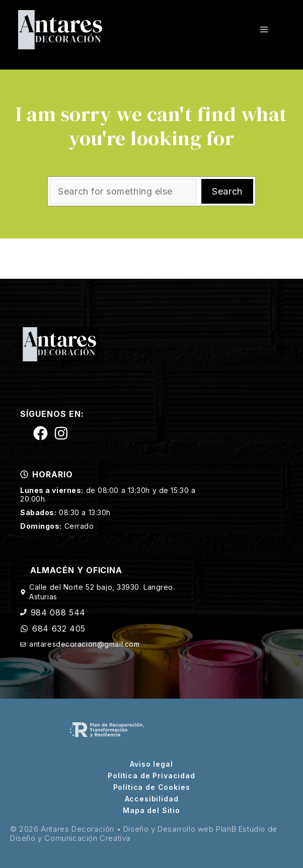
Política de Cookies (152, 787)
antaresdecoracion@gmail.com (84, 644)
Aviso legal (151, 764)
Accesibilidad (152, 799)
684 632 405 (59, 629)
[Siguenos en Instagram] (61, 433)
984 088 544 (58, 612)
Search (227, 191)
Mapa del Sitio (151, 811)
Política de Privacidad (151, 776)
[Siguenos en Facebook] (41, 433)
